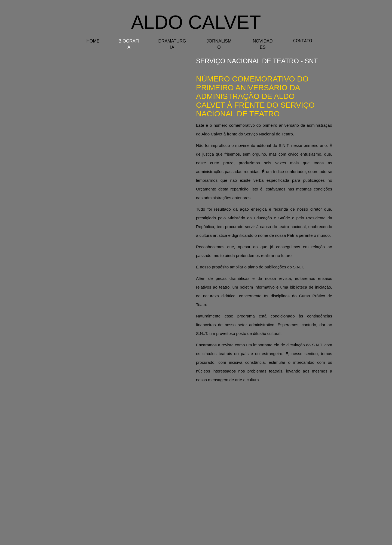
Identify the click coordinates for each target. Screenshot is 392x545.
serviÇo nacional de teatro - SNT (257, 61)
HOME (93, 41)
